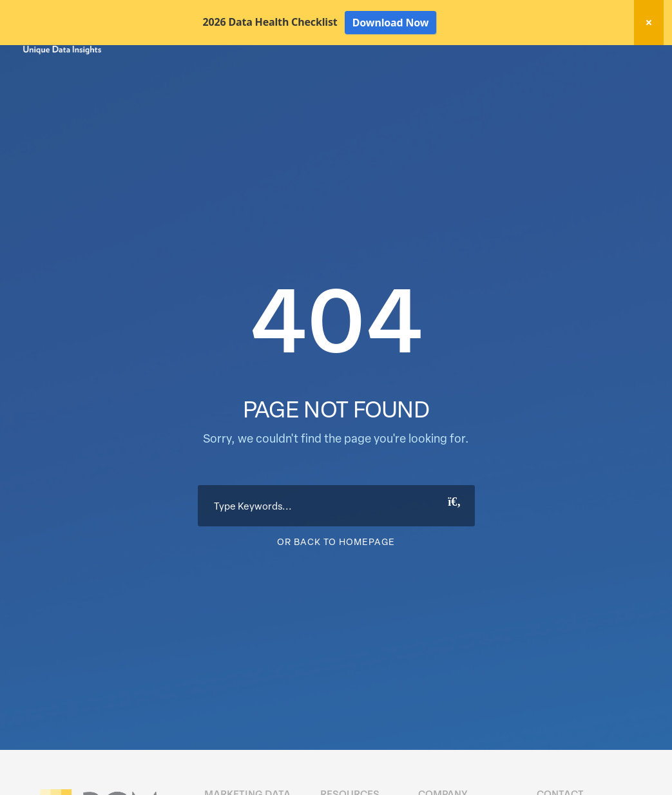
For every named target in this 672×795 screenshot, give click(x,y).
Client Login (614, 59)
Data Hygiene (375, 83)
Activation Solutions (467, 83)
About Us (616, 83)
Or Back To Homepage (336, 587)
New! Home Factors (494, 60)
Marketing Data (293, 83)
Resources (552, 83)
